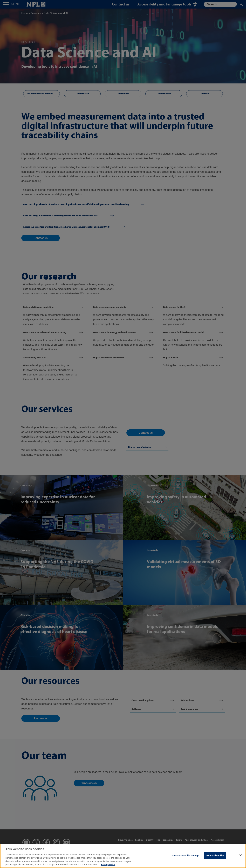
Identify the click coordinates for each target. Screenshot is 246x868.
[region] (123, 856)
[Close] (241, 855)
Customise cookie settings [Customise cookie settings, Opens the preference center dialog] (186, 855)
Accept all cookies (215, 855)
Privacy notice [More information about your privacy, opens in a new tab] (108, 865)
